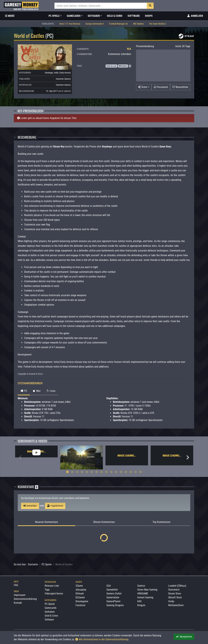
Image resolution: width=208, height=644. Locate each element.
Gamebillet (112, 590)
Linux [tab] (51, 391)
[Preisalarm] (161, 87)
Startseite (33, 564)
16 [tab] (141, 472)
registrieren (55, 506)
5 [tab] (87, 472)
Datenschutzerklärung (25, 599)
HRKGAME (143, 594)
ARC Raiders (138, 24)
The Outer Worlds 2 (158, 24)
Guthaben (50, 612)
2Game (79, 586)
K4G (139, 601)
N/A (129, 49)
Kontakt (18, 603)
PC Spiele (47, 564)
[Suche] (101, 6)
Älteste (104, 522)
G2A (109, 586)
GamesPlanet (113, 601)
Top (162, 522)
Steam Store (175, 594)
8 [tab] (102, 472)
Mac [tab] (36, 391)
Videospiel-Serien (54, 594)
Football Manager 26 (118, 24)
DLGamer (80, 597)
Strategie (49, 73)
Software (134, 16)
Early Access (65, 73)
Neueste (47, 522)
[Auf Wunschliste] (180, 87)
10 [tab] (111, 472)
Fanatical (80, 605)
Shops (149, 16)
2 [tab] (72, 472)
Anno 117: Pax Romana (70, 24)
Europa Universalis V (95, 24)
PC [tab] (24, 391)
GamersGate (113, 597)
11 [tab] (116, 472)
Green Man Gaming (147, 590)
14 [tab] (131, 472)
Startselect (174, 590)
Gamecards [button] (74, 16)
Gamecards (51, 608)
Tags (47, 590)
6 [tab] (92, 472)
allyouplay (81, 590)
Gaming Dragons (115, 605)
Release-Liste (52, 586)
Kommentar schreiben (120, 54)
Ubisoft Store (175, 597)
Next (188, 457)
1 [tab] (67, 472)
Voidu (171, 601)
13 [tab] (126, 472)
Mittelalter (123, 66)
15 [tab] (136, 472)
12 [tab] (121, 472)
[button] (144, 87)
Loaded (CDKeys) (177, 586)
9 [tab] (106, 472)
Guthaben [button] (94, 16)
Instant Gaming (145, 597)
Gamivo (141, 586)
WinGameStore (176, 605)
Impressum (20, 595)
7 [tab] (97, 472)
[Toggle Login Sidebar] (195, 16)
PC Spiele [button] (54, 16)
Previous (20, 457)
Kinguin (141, 605)
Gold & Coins (115, 16)
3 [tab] (77, 472)
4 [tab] (82, 472)
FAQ (16, 585)
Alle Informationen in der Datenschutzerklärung (102, 639)
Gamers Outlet (114, 594)
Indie (56, 73)
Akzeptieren (184, 637)
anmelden (30, 506)
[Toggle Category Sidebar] (10, 16)
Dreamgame (82, 601)
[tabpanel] (36, 451)
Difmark (80, 594)
